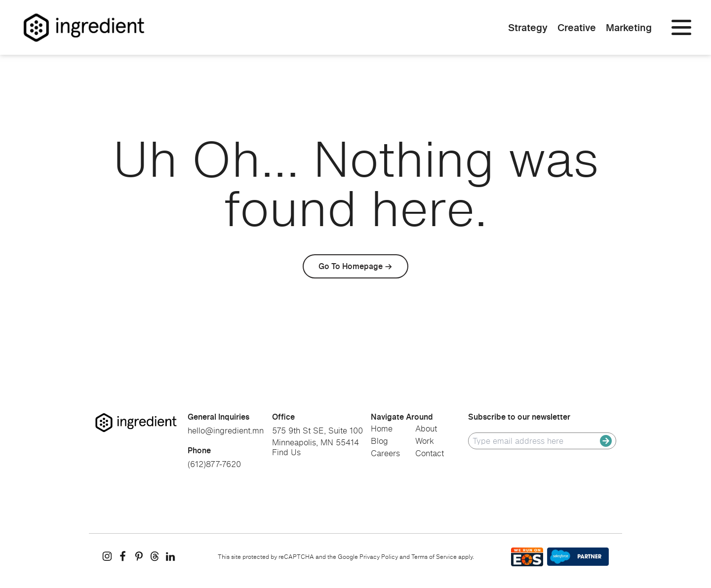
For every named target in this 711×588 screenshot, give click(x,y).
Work (425, 441)
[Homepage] (84, 28)
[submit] (606, 441)
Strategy (528, 27)
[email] (536, 441)
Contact (430, 453)
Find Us (286, 452)
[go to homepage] (136, 423)
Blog (379, 441)
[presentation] (543, 474)
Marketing (629, 27)
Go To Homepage (351, 266)
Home (382, 429)
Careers (385, 453)
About (426, 429)
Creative (577, 27)
